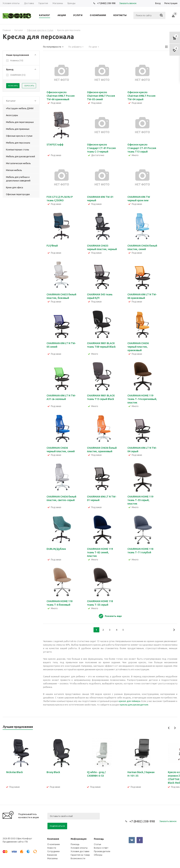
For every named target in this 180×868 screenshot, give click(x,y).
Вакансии (52, 855)
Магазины (52, 858)
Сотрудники (53, 851)
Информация (79, 839)
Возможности (78, 858)
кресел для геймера (129, 701)
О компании (54, 844)
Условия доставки (80, 851)
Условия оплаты (79, 848)
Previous (169, 728)
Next (175, 728)
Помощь (99, 839)
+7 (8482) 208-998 (106, 3)
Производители (102, 851)
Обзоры (98, 855)
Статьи (97, 844)
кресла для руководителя (134, 705)
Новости (52, 848)
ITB (26, 842)
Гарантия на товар (80, 855)
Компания (53, 839)
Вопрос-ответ (101, 848)
